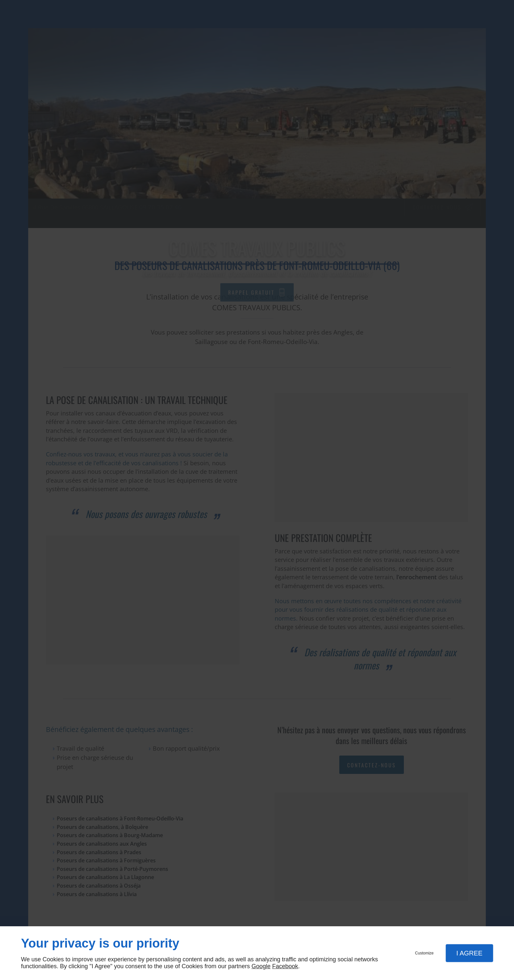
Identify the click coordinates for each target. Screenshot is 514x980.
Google (261, 966)
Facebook (285, 966)
